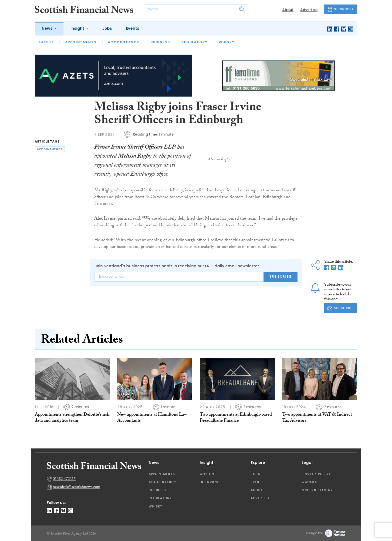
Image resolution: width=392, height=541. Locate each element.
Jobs (107, 28)
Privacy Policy (316, 474)
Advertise (309, 10)
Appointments (81, 42)
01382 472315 (64, 479)
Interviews (210, 482)
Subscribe (280, 277)
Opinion (207, 474)
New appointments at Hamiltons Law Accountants (152, 418)
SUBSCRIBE (341, 9)
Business (160, 42)
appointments (50, 149)
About (288, 10)
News (48, 28)
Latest (47, 42)
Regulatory (194, 42)
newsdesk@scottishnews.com (76, 487)
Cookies (310, 482)
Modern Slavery (317, 490)
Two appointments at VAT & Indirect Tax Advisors (317, 418)
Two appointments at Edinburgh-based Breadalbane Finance (236, 418)
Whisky (227, 42)
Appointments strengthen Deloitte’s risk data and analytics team (72, 418)
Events (133, 28)
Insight (78, 28)
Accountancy (123, 42)
